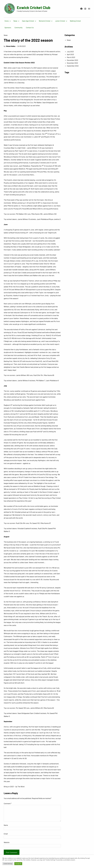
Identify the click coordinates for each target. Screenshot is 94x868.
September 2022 (73, 66)
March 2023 (71, 57)
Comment (8, 803)
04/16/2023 (21, 46)
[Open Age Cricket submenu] (35, 21)
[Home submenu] (10, 21)
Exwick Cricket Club (34, 7)
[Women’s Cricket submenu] (52, 21)
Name (6, 825)
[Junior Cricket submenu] (67, 21)
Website (7, 842)
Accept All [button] (18, 864)
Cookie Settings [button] (8, 864)
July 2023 (70, 52)
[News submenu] (19, 21)
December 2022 (72, 60)
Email (6, 834)
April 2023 (70, 54)
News (6, 35)
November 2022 (72, 63)
